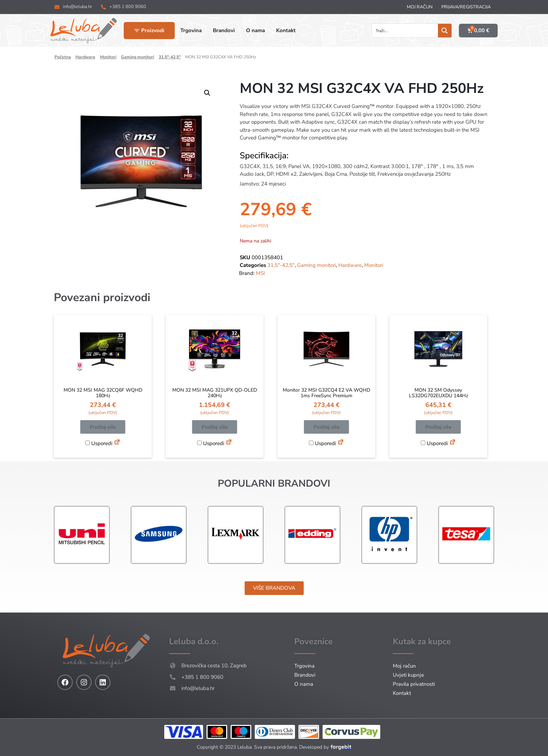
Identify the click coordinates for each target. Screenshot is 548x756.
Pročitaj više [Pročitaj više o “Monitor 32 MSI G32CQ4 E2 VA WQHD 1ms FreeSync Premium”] (326, 427)
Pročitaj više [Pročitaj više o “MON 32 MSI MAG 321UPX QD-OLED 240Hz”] (215, 427)
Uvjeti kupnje (408, 675)
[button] (207, 93)
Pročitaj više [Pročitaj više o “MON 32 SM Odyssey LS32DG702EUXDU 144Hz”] (438, 427)
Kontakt (402, 693)
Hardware (85, 57)
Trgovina (304, 666)
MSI (260, 273)
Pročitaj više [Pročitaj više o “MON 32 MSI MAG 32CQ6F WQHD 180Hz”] (103, 427)
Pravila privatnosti (414, 684)
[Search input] (405, 31)
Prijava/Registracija (466, 7)
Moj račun (420, 7)
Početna (63, 57)
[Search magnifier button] (445, 31)
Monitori (108, 57)
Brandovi (305, 675)
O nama (304, 684)
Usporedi (99, 443)
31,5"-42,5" (170, 57)
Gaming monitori (138, 57)
